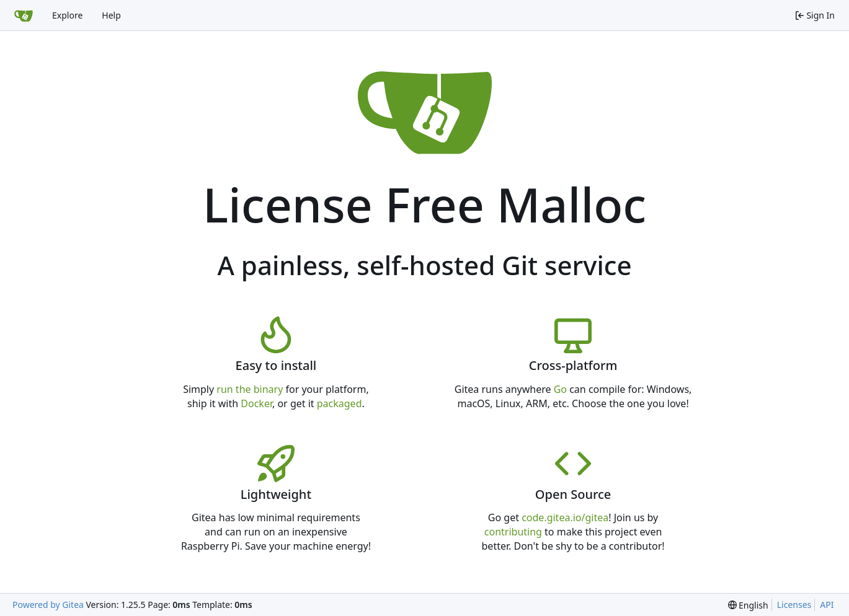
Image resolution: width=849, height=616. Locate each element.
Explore (67, 15)
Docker (256, 403)
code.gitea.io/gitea (565, 517)
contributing (513, 532)
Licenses (794, 605)
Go (560, 389)
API (827, 605)
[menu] (748, 605)
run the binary (250, 389)
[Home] (24, 15)
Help (111, 15)
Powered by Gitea (48, 605)
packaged (340, 403)
